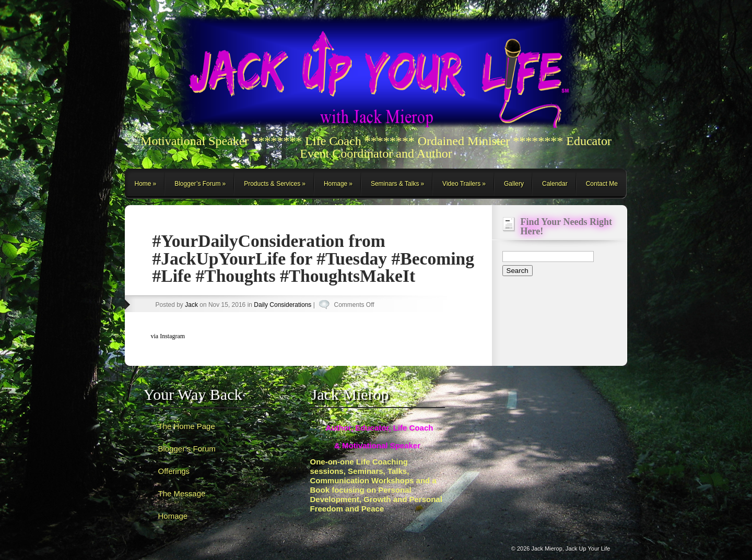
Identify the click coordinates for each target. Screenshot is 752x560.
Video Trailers (461, 184)
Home (143, 184)
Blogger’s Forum (197, 184)
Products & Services (272, 184)
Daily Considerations (283, 305)
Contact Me (602, 184)
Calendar (555, 184)
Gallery (514, 184)
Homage (336, 184)
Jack (191, 305)
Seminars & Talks (395, 184)
